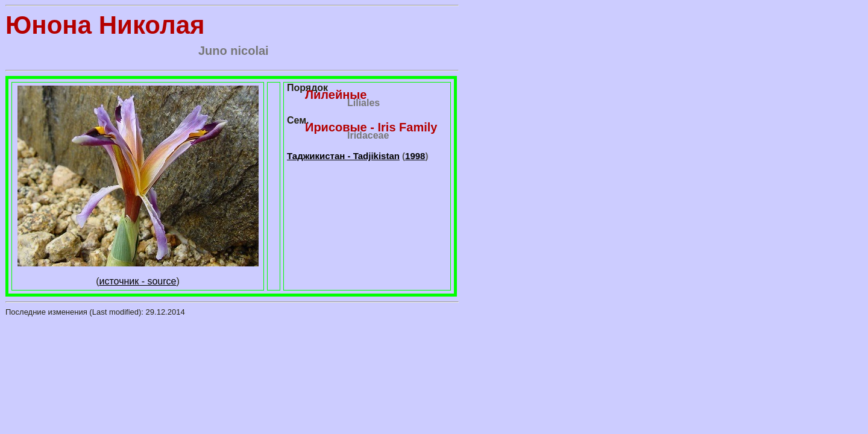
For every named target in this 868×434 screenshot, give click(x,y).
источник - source (138, 281)
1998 (415, 156)
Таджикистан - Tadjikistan (343, 156)
